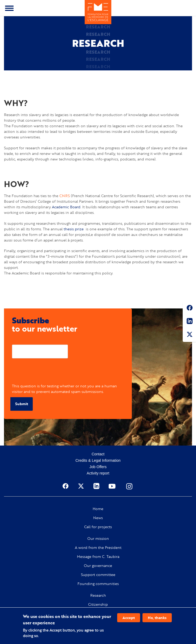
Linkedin (189, 322)
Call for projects (98, 527)
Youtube (113, 486)
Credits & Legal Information (98, 460)
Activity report (98, 473)
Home (98, 509)
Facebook (189, 309)
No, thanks (157, 618)
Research (98, 595)
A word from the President (98, 548)
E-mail (18, 340)
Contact (98, 454)
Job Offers (98, 467)
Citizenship (98, 604)
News (98, 518)
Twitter (189, 335)
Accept (129, 618)
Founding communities (98, 584)
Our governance (98, 566)
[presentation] (52, 373)
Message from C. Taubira (98, 557)
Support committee (98, 575)
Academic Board (66, 207)
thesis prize (74, 229)
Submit (22, 404)
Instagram (130, 486)
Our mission (98, 539)
